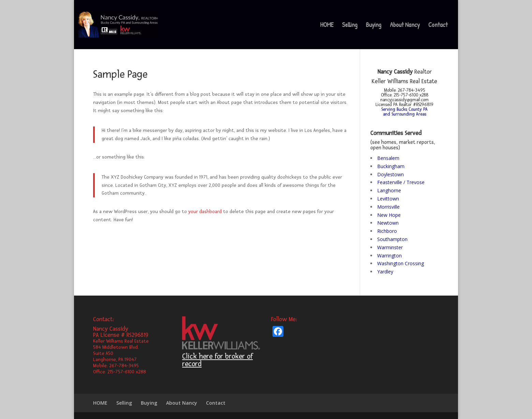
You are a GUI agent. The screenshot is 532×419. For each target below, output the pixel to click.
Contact (438, 26)
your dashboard (205, 212)
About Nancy (405, 26)
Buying (374, 26)
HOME (327, 26)
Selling (350, 26)
